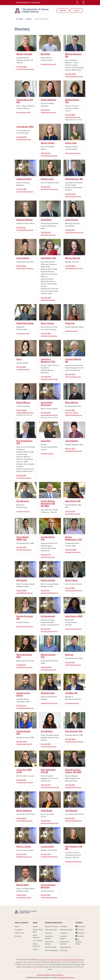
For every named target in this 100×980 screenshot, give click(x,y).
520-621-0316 (70, 818)
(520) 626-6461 (46, 667)
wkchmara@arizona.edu (49, 156)
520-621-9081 (21, 367)
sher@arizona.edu (47, 454)
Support (77, 11)
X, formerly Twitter (78, 942)
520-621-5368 (21, 410)
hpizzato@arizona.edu (24, 744)
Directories (64, 950)
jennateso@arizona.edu (25, 782)
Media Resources (37, 945)
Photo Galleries (65, 947)
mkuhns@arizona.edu (48, 670)
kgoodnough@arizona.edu (50, 631)
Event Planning (51, 947)
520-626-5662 (70, 266)
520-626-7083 (46, 298)
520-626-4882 (70, 739)
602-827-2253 (22, 742)
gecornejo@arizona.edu (25, 192)
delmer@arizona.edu (48, 235)
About (17, 926)
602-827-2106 (21, 547)
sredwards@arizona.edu (25, 230)
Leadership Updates (49, 937)
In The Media (38, 941)
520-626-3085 (70, 194)
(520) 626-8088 (71, 550)
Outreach (18, 936)
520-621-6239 (46, 153)
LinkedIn (81, 936)
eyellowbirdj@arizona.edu (50, 787)
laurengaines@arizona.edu (26, 268)
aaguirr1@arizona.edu (73, 514)
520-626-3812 (21, 780)
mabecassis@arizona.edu (74, 76)
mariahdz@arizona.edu (24, 667)
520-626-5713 (21, 706)
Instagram (81, 933)
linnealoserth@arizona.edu (50, 857)
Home (21, 19)
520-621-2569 (21, 591)
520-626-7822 (46, 334)
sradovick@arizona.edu (73, 862)
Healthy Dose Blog (38, 931)
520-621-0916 (46, 895)
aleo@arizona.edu (71, 331)
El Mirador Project (66, 930)
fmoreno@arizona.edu (73, 377)
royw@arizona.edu (23, 511)
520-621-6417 (45, 110)
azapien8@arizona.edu (73, 787)
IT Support (64, 933)
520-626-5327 (70, 374)
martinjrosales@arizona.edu (75, 415)
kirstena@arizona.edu (48, 112)
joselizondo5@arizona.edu (74, 821)
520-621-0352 (21, 854)
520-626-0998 (70, 74)
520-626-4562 (22, 137)
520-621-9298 (46, 413)
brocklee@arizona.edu (73, 665)
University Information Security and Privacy (50, 975)
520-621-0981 (70, 588)
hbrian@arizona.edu (23, 112)
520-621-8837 (21, 818)
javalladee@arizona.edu (74, 451)
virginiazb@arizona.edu (49, 898)
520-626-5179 (46, 785)
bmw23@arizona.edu (48, 64)
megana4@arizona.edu (25, 821)
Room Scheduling (51, 950)
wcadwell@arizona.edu (25, 593)
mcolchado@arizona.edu (25, 69)
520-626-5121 (21, 665)
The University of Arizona (66, 978)
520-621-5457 (46, 821)
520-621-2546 (46, 744)
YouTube (81, 930)
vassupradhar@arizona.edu (50, 415)
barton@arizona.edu (48, 557)
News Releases (36, 936)
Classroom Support (64, 937)
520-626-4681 (70, 115)
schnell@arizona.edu (24, 478)
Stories (35, 926)
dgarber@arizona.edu (24, 857)
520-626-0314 (46, 555)
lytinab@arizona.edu (24, 139)
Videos (35, 949)
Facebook (81, 926)
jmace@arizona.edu (72, 703)
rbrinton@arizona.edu (73, 117)
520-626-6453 (46, 377)
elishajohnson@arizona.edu (51, 336)
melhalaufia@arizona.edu (74, 268)
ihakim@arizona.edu (48, 300)
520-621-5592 (70, 785)
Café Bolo (63, 926)
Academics (19, 930)
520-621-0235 (46, 854)
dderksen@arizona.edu (73, 197)
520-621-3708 (70, 511)
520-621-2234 (21, 895)
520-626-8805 (22, 67)
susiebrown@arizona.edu (50, 823)
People (29, 19)
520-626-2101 (70, 230)
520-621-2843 (70, 410)
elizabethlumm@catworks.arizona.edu (54, 703)
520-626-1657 (21, 475)
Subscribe (63, 11)
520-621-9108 (21, 266)
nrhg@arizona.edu (23, 334)
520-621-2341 (45, 629)
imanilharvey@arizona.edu (74, 629)
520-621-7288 (21, 189)
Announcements (51, 930)
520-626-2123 (46, 232)
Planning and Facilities (65, 943)
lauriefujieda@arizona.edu (74, 232)
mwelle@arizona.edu (24, 898)
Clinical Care (19, 933)
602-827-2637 (70, 449)
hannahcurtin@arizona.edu (50, 189)
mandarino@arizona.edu (49, 379)
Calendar (48, 933)
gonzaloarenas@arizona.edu (26, 708)
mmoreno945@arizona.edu (26, 413)
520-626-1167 (21, 228)
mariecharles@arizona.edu (74, 591)
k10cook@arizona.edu (73, 153)
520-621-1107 (45, 591)
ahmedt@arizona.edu (24, 550)
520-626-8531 (70, 662)
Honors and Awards (49, 943)
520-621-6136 (45, 187)
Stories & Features (52, 926)
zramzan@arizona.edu (49, 747)
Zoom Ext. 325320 (72, 413)
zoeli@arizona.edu (23, 369)
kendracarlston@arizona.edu (51, 593)
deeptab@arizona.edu (73, 552)
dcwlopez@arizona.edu (25, 626)
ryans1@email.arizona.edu (74, 742)
